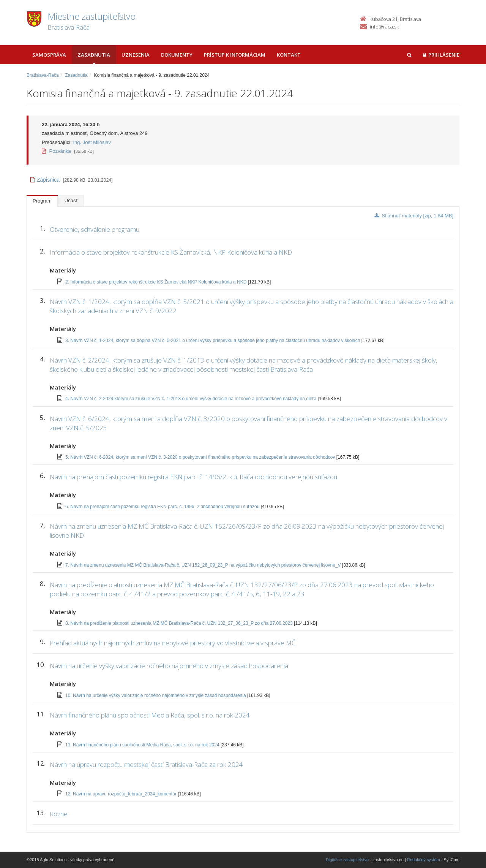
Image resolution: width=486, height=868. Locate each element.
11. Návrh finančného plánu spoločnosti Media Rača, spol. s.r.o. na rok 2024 (143, 745)
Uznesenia (136, 55)
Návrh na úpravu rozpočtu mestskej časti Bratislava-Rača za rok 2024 (146, 764)
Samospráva (49, 55)
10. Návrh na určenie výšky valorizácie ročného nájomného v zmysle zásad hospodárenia (156, 695)
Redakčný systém (424, 860)
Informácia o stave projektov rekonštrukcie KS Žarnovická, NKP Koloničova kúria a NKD (171, 252)
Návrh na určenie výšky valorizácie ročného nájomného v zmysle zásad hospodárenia (169, 666)
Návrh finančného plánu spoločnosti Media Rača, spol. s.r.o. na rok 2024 (150, 715)
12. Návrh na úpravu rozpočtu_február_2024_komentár (121, 794)
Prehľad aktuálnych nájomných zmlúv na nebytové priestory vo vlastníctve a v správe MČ (173, 643)
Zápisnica (45, 180)
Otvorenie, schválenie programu (95, 229)
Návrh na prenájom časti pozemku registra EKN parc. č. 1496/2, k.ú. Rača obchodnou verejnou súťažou (193, 477)
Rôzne (59, 814)
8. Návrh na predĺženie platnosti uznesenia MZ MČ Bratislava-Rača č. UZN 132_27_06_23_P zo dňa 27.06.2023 (180, 623)
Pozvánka (56, 151)
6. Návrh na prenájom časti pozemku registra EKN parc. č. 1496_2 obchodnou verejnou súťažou (163, 507)
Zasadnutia (94, 55)
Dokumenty (177, 55)
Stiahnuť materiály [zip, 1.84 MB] (414, 216)
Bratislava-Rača (43, 75)
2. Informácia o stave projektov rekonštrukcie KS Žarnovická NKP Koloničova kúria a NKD (157, 282)
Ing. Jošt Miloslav (92, 142)
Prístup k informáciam (235, 55)
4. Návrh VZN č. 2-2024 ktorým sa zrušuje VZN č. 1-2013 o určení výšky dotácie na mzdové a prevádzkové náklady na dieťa (192, 399)
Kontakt (289, 55)
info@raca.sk (384, 27)
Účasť (71, 200)
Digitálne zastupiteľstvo (347, 860)
